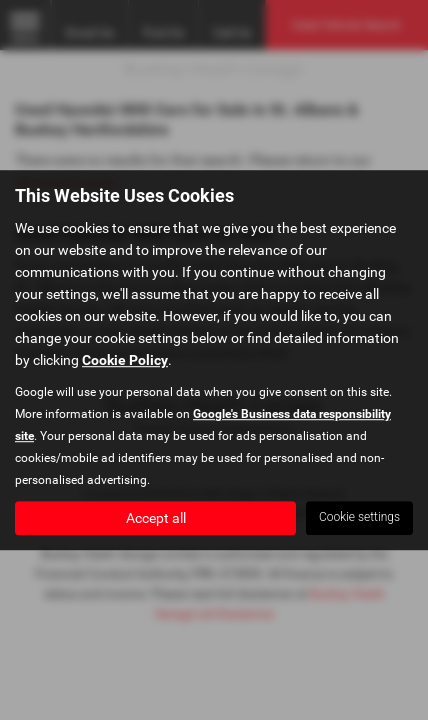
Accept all (156, 518)
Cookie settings (359, 517)
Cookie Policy (125, 360)
